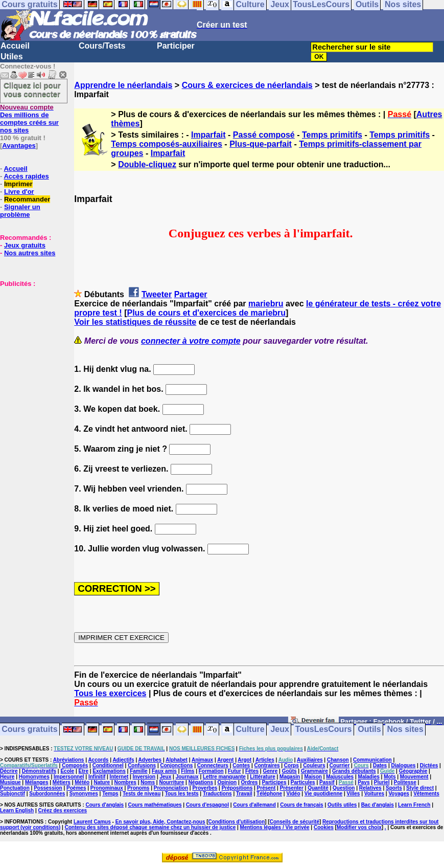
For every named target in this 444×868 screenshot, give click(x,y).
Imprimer (18, 184)
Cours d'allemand (254, 805)
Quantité (318, 788)
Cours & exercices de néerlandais (247, 85)
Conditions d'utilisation (237, 822)
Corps (291, 765)
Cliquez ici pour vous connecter (32, 90)
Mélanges (37, 782)
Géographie (413, 771)
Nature (102, 782)
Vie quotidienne (323, 794)
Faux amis (164, 771)
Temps (110, 794)
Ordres (250, 782)
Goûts (289, 771)
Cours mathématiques (155, 805)
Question (344, 788)
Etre (83, 771)
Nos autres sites (30, 253)
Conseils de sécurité (295, 822)
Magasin (290, 777)
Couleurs (314, 765)
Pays (364, 782)
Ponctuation (15, 788)
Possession (48, 788)
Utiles (12, 57)
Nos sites (405, 730)
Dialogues (404, 765)
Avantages (19, 146)
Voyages (399, 794)
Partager (191, 294)
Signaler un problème (20, 211)
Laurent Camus (92, 822)
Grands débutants (354, 771)
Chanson (338, 760)
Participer (176, 46)
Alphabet (177, 760)
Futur (235, 771)
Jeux (279, 730)
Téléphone (269, 794)
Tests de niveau (142, 794)
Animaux (202, 760)
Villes (353, 794)
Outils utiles (342, 805)
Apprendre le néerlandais (123, 85)
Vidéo (293, 794)
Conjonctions (176, 765)
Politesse (405, 782)
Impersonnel (69, 777)
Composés (75, 765)
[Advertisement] (31, 339)
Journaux (187, 777)
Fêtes (252, 771)
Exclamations (109, 771)
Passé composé (264, 135)
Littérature (262, 777)
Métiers (62, 782)
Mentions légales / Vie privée (275, 827)
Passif (327, 782)
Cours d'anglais (105, 805)
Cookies (324, 827)
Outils (369, 730)
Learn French (414, 805)
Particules (303, 782)
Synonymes (84, 794)
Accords (98, 760)
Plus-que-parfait (261, 144)
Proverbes (205, 788)
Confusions (142, 765)
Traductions (217, 794)
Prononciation (171, 788)
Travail (244, 794)
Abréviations (69, 760)
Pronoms (138, 788)
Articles (265, 760)
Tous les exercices (110, 693)
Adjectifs (123, 760)
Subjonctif (13, 794)
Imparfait (208, 135)
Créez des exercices (62, 810)
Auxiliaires (310, 760)
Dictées (429, 765)
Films (188, 771)
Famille (138, 771)
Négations (201, 782)
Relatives (370, 788)
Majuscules (340, 777)
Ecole (67, 771)
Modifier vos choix (359, 827)
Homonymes (34, 777)
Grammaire (314, 771)
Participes (274, 782)
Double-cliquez (147, 164)
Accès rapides (26, 176)
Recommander (27, 199)
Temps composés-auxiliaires (167, 144)
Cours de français (301, 805)
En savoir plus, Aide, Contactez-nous (160, 822)
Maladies (369, 777)
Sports (394, 788)
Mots (390, 777)
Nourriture (171, 782)
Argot (244, 760)
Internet (119, 777)
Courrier (340, 765)
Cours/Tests (102, 46)
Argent (225, 760)
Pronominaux (107, 788)
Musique (10, 782)
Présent (266, 788)
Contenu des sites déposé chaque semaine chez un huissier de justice (150, 827)
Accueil (15, 46)
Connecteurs (213, 765)
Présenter (292, 788)
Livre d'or (19, 192)
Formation (211, 771)
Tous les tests (182, 794)
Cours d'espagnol (207, 805)
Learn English (17, 810)
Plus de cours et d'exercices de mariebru (206, 313)
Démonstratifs (39, 771)
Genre (270, 771)
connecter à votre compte (191, 341)
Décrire (9, 771)
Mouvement (414, 777)
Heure (7, 777)
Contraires (267, 765)
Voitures (374, 794)
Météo (82, 782)
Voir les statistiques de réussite (135, 322)
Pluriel (382, 782)
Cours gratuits (29, 730)
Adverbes (150, 760)
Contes (241, 765)
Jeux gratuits (25, 245)
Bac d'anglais (378, 805)
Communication (372, 760)
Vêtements (426, 794)
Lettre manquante (224, 777)
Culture (250, 730)
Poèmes (76, 788)
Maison (313, 777)
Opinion (227, 782)
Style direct (420, 788)
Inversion (144, 777)
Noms (148, 782)
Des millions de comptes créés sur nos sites (29, 119)
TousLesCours (324, 730)
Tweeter (157, 294)
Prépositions (237, 788)
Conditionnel (108, 765)
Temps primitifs (332, 135)
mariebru (266, 304)
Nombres (125, 782)
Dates (380, 765)
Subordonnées (47, 794)
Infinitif (97, 777)
